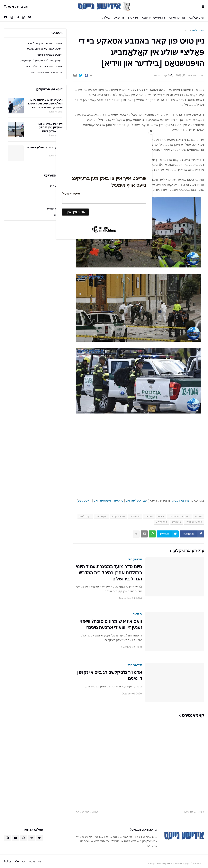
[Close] (151, 131)
